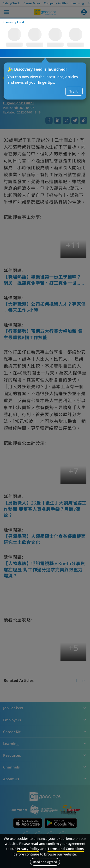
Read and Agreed (45, 862)
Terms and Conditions (66, 849)
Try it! (74, 91)
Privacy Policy (28, 849)
